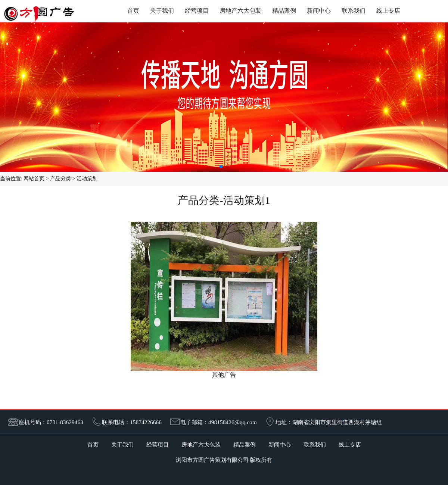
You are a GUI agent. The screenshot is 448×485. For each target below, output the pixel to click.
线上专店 (388, 11)
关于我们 (162, 11)
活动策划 (87, 179)
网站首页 (34, 179)
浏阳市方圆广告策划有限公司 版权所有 (224, 460)
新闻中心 (319, 11)
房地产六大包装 (240, 11)
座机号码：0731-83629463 (51, 422)
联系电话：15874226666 (132, 422)
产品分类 (60, 179)
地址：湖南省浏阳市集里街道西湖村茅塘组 (329, 422)
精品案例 (284, 11)
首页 (133, 11)
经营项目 (197, 11)
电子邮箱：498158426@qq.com (219, 422)
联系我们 (354, 11)
